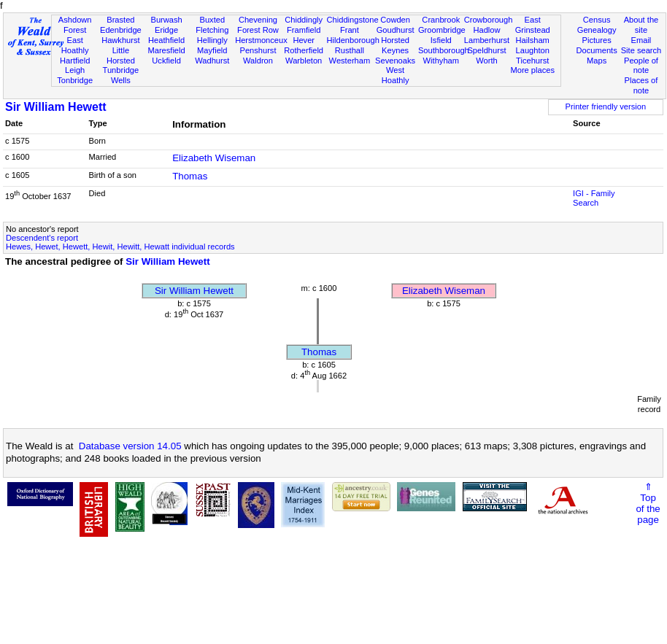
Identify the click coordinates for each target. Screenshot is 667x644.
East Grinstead (533, 25)
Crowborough (489, 20)
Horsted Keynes (395, 45)
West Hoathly (396, 75)
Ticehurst (532, 61)
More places (532, 70)
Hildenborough (353, 40)
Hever (304, 40)
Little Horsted (121, 55)
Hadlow (486, 30)
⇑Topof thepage (648, 503)
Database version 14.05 (130, 446)
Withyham (441, 61)
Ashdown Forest (75, 25)
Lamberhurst (487, 40)
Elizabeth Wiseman (214, 158)
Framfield (304, 30)
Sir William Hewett (56, 107)
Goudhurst (396, 30)
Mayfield (212, 50)
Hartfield (75, 61)
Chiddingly (304, 20)
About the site (641, 25)
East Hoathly (75, 45)
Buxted (212, 20)
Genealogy (597, 30)
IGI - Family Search (594, 198)
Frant (350, 30)
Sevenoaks (395, 61)
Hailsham (533, 40)
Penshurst (258, 50)
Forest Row (258, 30)
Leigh (75, 70)
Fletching (212, 30)
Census (597, 20)
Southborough (444, 50)
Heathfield (166, 40)
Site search (641, 50)
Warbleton (304, 61)
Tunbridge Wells (121, 75)
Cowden (395, 20)
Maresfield (166, 50)
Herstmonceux (261, 40)
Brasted (120, 20)
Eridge (166, 30)
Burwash (166, 20)
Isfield (441, 40)
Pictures (597, 40)
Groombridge (442, 30)
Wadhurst (212, 61)
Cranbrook (441, 20)
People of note (641, 66)
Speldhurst (486, 50)
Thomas (190, 176)
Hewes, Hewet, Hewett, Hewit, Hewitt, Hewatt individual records (120, 247)
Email (641, 40)
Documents (597, 50)
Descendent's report (42, 238)
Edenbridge (121, 30)
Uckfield (166, 61)
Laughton (533, 50)
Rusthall (350, 50)
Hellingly (212, 40)
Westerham (350, 61)
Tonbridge (75, 80)
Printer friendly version (606, 106)
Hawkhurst (120, 40)
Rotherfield (304, 50)
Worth (486, 61)
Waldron (258, 61)
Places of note (641, 85)
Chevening (258, 20)
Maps (597, 61)
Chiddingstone (353, 20)
